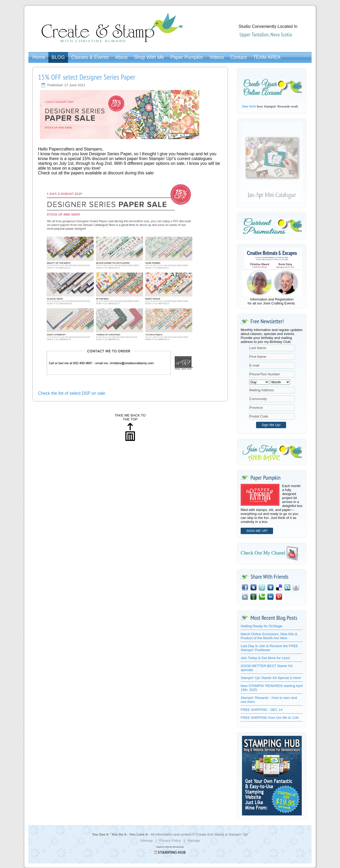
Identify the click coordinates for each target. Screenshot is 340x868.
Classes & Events (90, 57)
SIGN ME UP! (257, 531)
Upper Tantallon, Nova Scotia (266, 35)
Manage (194, 841)
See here (249, 106)
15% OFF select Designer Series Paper (87, 77)
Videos (217, 57)
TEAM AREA (267, 57)
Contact (239, 57)
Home (39, 57)
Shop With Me (149, 57)
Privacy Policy (170, 841)
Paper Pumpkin (187, 57)
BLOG (58, 57)
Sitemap (146, 841)
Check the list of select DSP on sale (72, 393)
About (121, 57)
